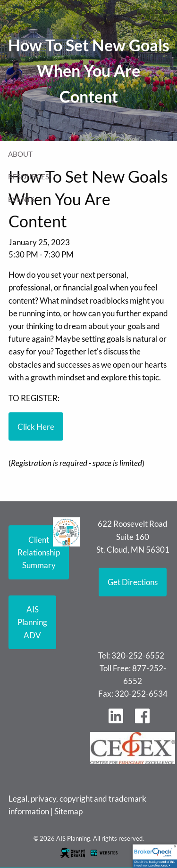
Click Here (36, 427)
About (20, 154)
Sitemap (68, 811)
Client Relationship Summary (39, 552)
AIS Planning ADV (32, 622)
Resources (29, 177)
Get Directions (133, 582)
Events (21, 199)
